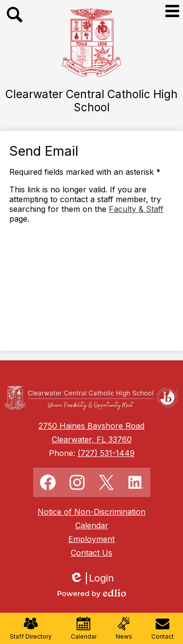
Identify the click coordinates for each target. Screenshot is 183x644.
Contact (163, 628)
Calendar (84, 628)
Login (91, 578)
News (124, 628)
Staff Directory (31, 628)
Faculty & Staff (136, 209)
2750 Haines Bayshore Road (91, 426)
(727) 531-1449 (106, 453)
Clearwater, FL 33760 (92, 439)
